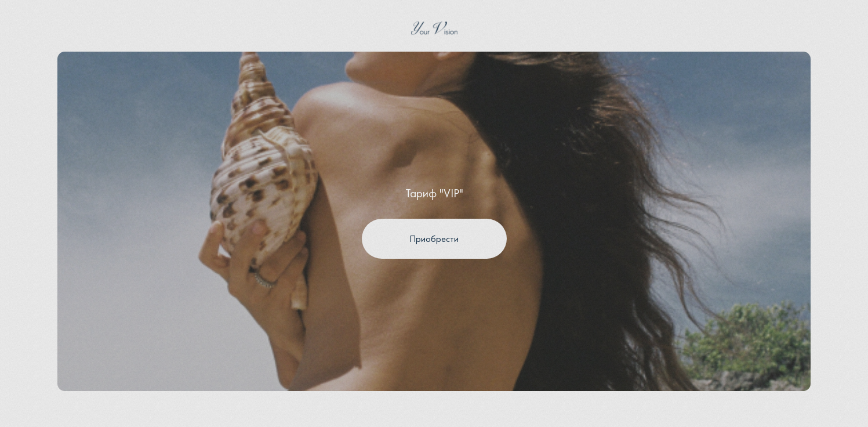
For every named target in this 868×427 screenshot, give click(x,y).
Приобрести (434, 239)
